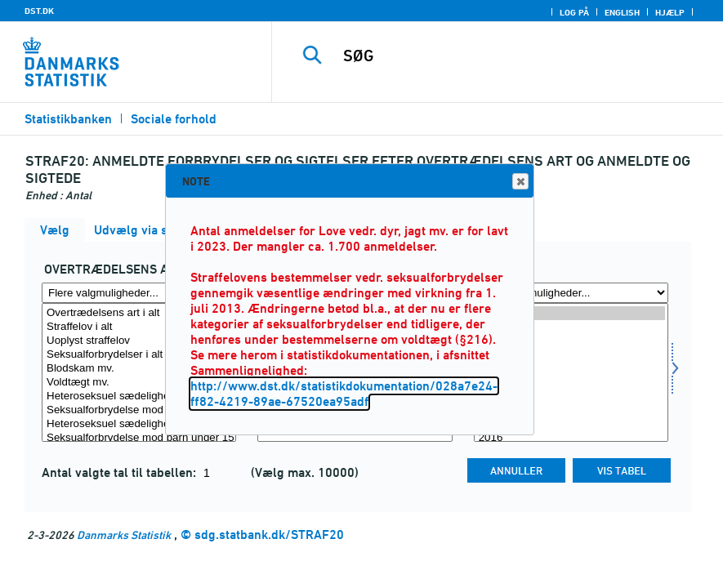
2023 (571, 341)
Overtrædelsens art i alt (139, 313)
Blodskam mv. (139, 369)
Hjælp (670, 12)
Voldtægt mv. (139, 383)
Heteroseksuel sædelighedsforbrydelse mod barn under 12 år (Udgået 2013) (139, 396)
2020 (571, 383)
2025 (571, 313)
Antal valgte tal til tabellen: (120, 472)
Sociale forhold (174, 119)
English (622, 12)
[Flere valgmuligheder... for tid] (571, 293)
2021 (571, 369)
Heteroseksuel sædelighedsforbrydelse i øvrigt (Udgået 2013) (139, 424)
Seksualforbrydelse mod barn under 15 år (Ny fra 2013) (139, 438)
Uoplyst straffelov (139, 341)
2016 (571, 438)
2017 (571, 424)
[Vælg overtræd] (139, 372)
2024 (571, 327)
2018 (571, 410)
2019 (571, 396)
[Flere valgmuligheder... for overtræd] (139, 293)
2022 (571, 355)
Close (520, 182)
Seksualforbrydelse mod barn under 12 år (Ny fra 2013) (139, 410)
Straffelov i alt (139, 327)
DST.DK (39, 11)
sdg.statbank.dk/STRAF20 (269, 535)
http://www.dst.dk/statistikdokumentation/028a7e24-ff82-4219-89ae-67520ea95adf (344, 394)
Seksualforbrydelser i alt (139, 355)
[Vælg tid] (571, 372)
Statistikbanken (68, 119)
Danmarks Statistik (124, 535)
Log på (574, 12)
